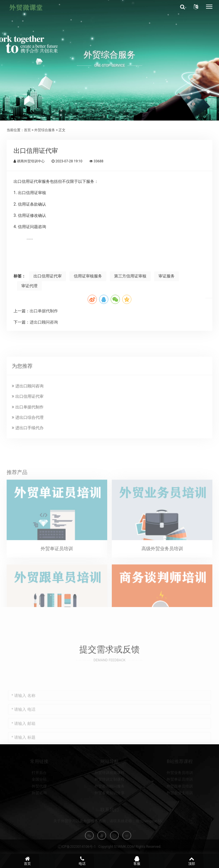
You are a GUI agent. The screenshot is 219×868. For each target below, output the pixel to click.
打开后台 (39, 791)
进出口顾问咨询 (44, 322)
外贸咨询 (39, 811)
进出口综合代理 (28, 456)
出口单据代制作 (44, 311)
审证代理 (29, 286)
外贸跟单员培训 (180, 804)
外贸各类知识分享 (109, 811)
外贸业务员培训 (180, 791)
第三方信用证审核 (130, 276)
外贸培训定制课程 (109, 798)
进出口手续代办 (28, 466)
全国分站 (39, 798)
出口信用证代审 (48, 276)
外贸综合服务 (45, 130)
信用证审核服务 (88, 276)
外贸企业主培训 (180, 811)
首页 (27, 130)
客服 (137, 861)
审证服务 (167, 276)
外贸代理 (39, 804)
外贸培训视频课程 (109, 791)
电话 (82, 861)
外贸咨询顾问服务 (109, 804)
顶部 (192, 861)
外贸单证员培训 (180, 798)
